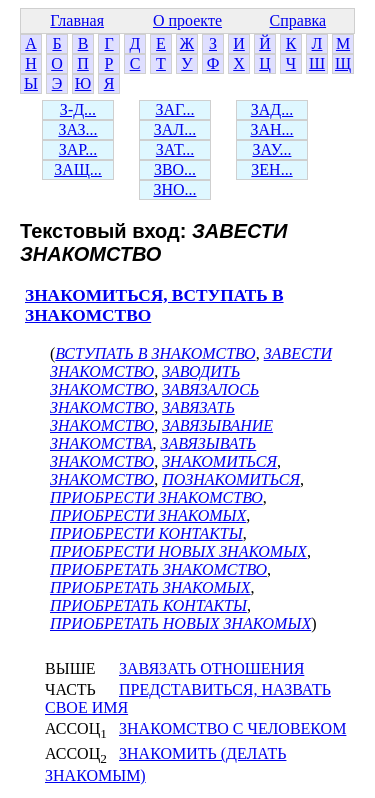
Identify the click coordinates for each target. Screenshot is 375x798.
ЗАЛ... (175, 129)
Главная (77, 20)
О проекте (187, 20)
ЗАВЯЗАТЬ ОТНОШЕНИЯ (211, 668)
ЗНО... (174, 189)
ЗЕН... (271, 169)
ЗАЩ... (78, 169)
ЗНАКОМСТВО (102, 479)
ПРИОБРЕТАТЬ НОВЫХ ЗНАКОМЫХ (180, 623)
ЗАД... (272, 109)
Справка (298, 20)
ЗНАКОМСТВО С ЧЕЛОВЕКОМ (232, 728)
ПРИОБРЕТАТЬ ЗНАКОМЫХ (150, 587)
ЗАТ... (175, 149)
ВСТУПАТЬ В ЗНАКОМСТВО (155, 353)
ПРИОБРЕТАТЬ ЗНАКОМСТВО (158, 569)
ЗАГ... (174, 109)
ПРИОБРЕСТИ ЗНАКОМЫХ (148, 515)
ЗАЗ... (77, 129)
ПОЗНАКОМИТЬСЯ (231, 479)
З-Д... (78, 109)
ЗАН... (271, 129)
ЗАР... (78, 149)
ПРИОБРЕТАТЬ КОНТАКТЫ (148, 605)
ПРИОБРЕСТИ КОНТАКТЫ (146, 533)
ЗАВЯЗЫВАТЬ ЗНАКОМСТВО (153, 452)
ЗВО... (175, 169)
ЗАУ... (272, 149)
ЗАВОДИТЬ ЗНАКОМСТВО (145, 380)
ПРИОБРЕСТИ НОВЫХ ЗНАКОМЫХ (178, 551)
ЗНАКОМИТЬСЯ (219, 461)
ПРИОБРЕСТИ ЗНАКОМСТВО (156, 497)
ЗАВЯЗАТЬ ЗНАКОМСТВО (142, 416)
